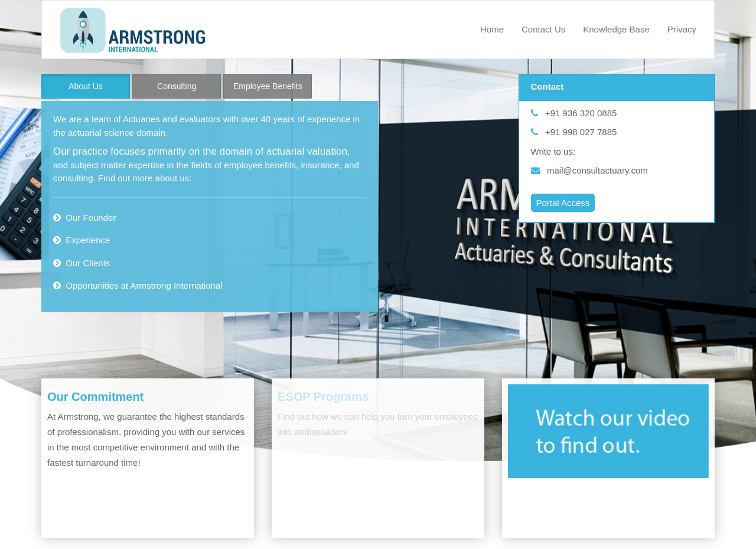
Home (492, 29)
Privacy (682, 29)
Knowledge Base (616, 29)
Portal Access (563, 203)
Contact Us (543, 29)
